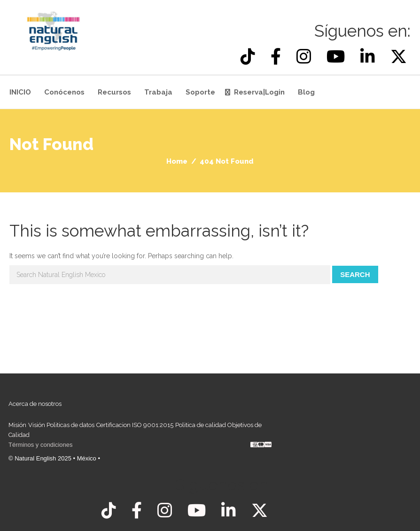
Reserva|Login (259, 92)
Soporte (200, 92)
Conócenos (64, 92)
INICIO (20, 92)
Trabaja (158, 92)
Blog (306, 92)
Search (355, 274)
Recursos (114, 92)
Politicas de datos (70, 425)
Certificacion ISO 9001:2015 (135, 425)
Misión (17, 425)
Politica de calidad (201, 425)
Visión (37, 425)
